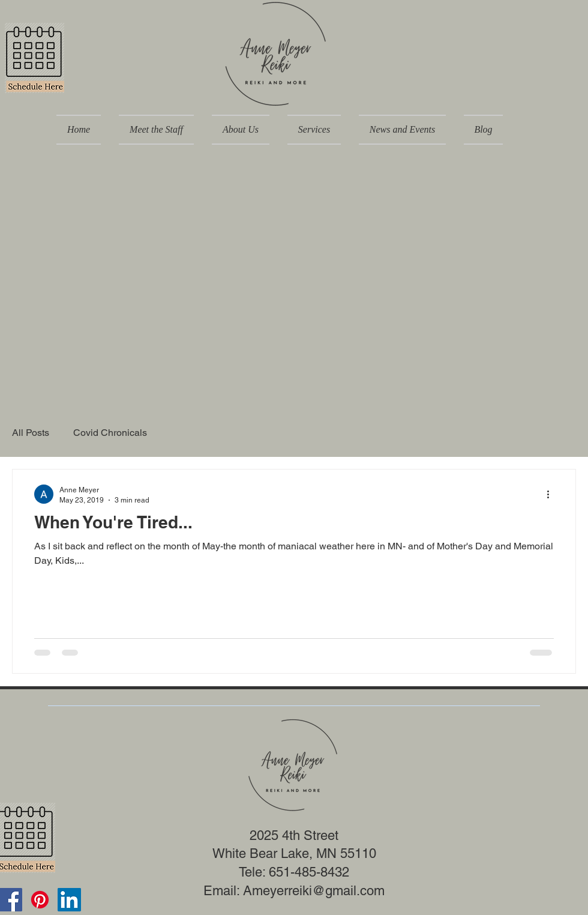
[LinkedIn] (69, 900)
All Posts (31, 433)
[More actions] (552, 494)
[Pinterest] (40, 900)
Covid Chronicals (110, 433)
